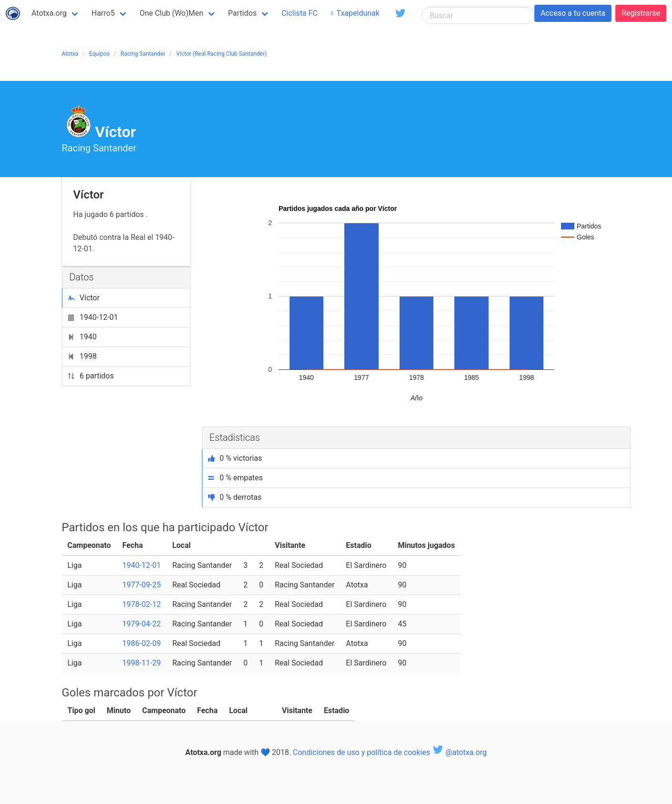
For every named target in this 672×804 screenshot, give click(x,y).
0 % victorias (235, 458)
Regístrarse (641, 13)
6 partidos (91, 376)
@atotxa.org (459, 752)
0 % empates (236, 478)
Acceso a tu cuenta (573, 13)
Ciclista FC (300, 13)
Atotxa (70, 54)
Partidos (242, 13)
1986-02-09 (142, 643)
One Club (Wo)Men (171, 13)
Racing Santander (143, 54)
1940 (82, 337)
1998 (82, 356)
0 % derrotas (235, 497)
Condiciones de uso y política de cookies (361, 752)
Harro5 (103, 13)
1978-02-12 (142, 604)
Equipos (99, 54)
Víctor (84, 298)
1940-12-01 (93, 317)
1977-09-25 (142, 585)
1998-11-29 (142, 663)
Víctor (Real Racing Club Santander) (221, 54)
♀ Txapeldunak (354, 13)
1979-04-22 (142, 624)
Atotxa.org (49, 13)
